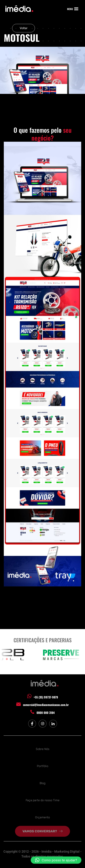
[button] (76, 9)
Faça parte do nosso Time (43, 799)
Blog (42, 782)
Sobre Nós (43, 748)
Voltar (24, 28)
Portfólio (43, 765)
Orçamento (42, 816)
